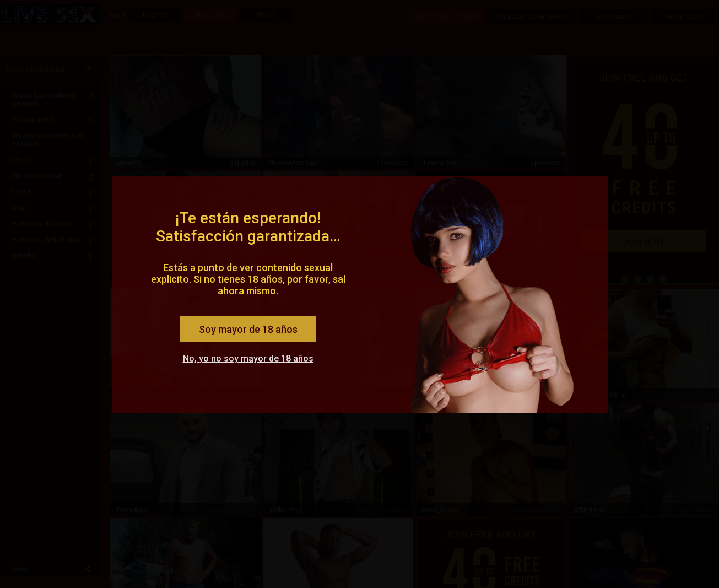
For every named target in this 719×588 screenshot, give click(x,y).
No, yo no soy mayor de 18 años (248, 358)
